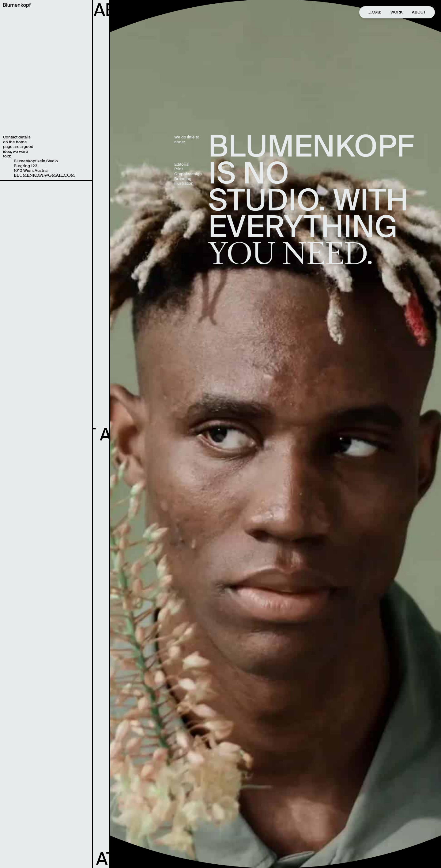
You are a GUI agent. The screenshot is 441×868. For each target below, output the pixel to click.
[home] (17, 9)
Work (397, 12)
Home (375, 12)
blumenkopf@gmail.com (44, 175)
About (419, 12)
